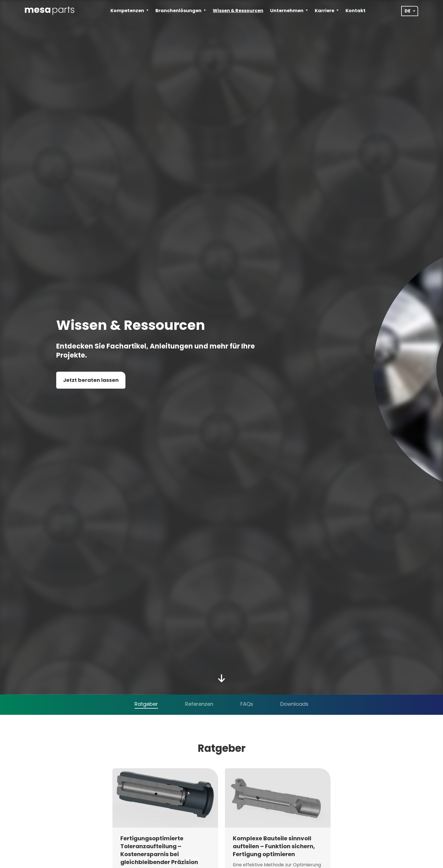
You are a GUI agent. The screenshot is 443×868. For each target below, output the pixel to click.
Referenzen (199, 704)
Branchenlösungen (181, 11)
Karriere (327, 11)
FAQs (247, 704)
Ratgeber (146, 704)
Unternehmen (289, 11)
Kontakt (356, 11)
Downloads (294, 704)
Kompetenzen (130, 11)
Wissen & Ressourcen (238, 11)
